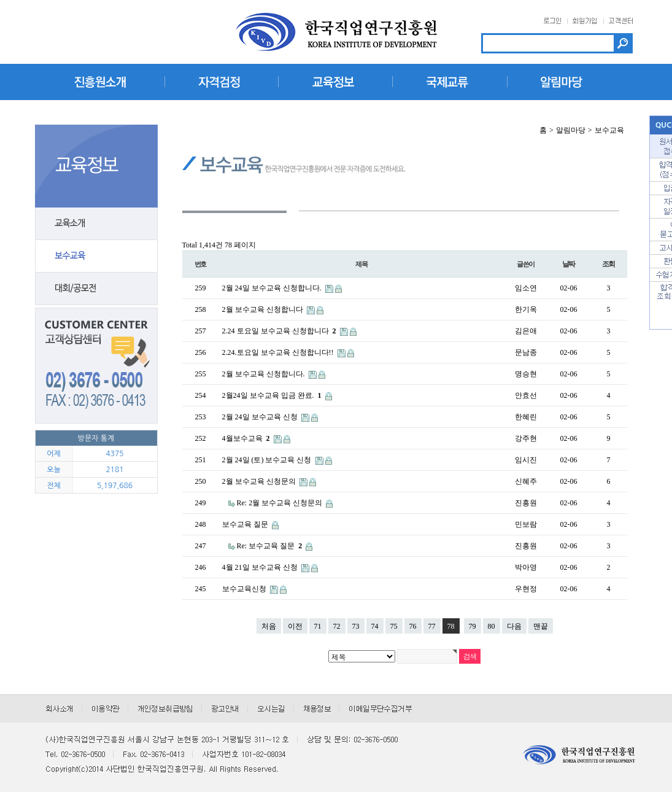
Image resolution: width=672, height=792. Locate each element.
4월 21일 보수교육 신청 (261, 567)
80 (492, 626)
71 (318, 626)
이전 (295, 626)
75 (394, 626)
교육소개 (96, 224)
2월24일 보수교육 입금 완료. (273, 395)
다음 (514, 626)
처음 (269, 626)
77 (432, 626)
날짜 (569, 264)
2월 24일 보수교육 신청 (261, 417)
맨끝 (541, 626)
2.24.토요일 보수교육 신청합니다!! (279, 352)
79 (473, 626)
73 (356, 626)
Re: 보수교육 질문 (271, 546)
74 (375, 626)
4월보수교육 (247, 438)
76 (413, 626)
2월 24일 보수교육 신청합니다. (273, 288)
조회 (609, 264)
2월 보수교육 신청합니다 (264, 309)
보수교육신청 (245, 589)
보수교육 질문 (246, 524)
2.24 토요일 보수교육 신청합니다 (280, 331)
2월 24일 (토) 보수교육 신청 (268, 460)
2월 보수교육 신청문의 (260, 481)
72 (337, 626)
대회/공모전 (96, 289)
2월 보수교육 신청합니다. (265, 374)
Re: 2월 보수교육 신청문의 (281, 503)
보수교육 (96, 256)
